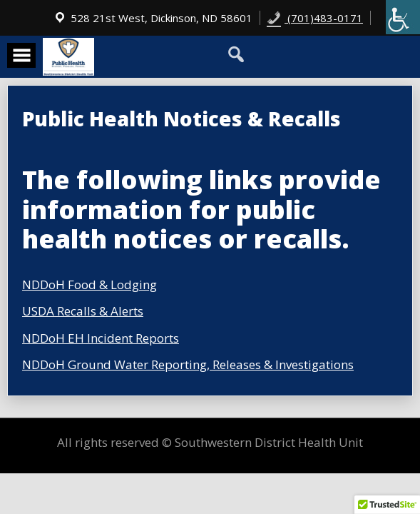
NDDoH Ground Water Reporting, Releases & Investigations (188, 364)
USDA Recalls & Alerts (83, 311)
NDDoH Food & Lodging (89, 284)
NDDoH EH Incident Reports (101, 338)
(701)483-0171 (315, 18)
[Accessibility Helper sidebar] (403, 17)
